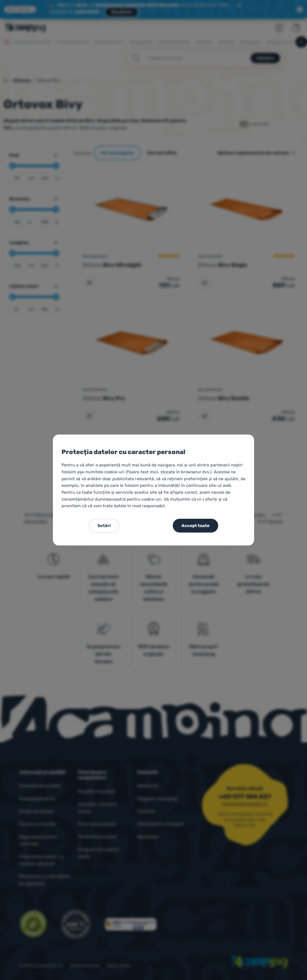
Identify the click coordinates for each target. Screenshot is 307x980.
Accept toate (195, 526)
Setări (104, 526)
